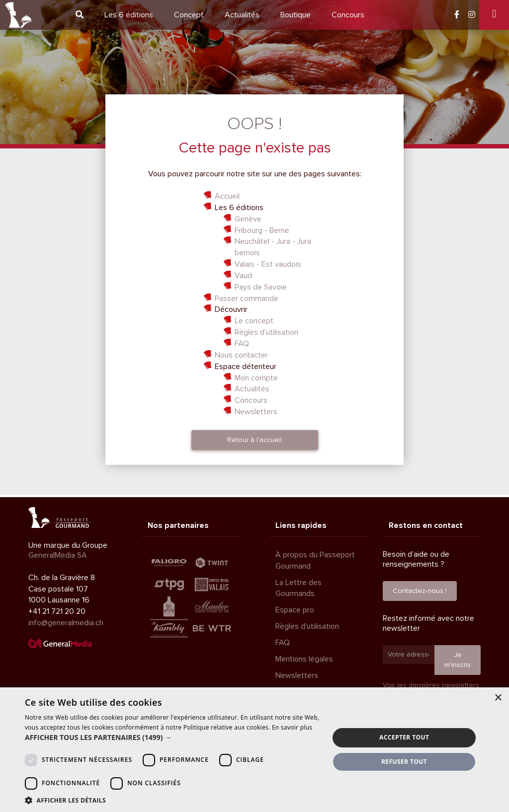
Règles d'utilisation (266, 332)
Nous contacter (241, 355)
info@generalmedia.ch (66, 623)
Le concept (254, 321)
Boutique (296, 15)
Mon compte (256, 378)
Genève (248, 219)
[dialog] (254, 750)
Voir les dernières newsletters (431, 685)
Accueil (227, 196)
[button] (172, 738)
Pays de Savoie (261, 287)
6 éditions (129, 15)
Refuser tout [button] (404, 762)
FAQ (242, 344)
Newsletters (256, 412)
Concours (348, 15)
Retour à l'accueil (254, 440)
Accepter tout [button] (404, 737)
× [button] (498, 698)
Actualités (242, 15)
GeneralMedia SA (58, 555)
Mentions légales (304, 659)
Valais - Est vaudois (268, 264)
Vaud (243, 276)
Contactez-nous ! (420, 591)
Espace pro (295, 610)
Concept (189, 15)
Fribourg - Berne (262, 230)
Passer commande (247, 298)
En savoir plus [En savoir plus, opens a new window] (292, 727)
